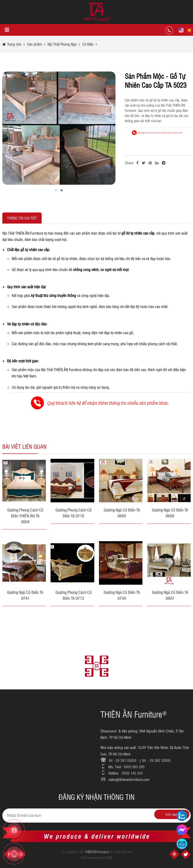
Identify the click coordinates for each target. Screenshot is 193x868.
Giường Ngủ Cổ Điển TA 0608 (170, 513)
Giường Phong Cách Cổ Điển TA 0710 (74, 513)
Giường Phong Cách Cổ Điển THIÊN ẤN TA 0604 (25, 516)
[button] (56, 190)
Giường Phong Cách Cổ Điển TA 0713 (74, 595)
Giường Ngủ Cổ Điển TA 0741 (25, 595)
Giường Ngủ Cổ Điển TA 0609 (122, 513)
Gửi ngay (172, 814)
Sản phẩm (34, 44)
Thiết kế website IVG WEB (96, 858)
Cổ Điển (88, 44)
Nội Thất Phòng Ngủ (63, 44)
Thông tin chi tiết (22, 218)
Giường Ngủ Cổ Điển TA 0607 (170, 595)
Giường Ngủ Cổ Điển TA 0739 (122, 595)
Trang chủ (15, 44)
